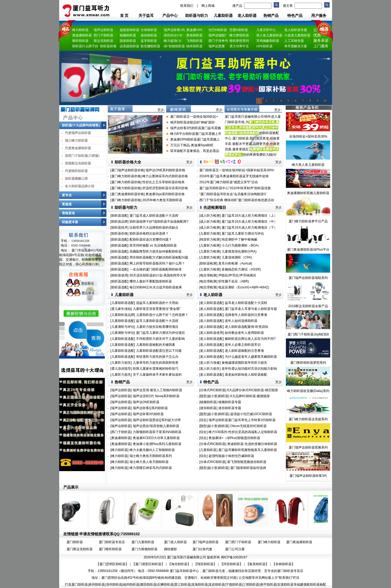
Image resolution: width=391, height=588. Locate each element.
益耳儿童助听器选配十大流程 (157, 321)
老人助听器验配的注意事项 (244, 351)
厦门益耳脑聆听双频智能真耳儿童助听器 (248, 450)
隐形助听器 (128, 41)
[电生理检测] (208, 275)
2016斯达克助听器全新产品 (308, 306)
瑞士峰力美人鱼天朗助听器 (149, 462)
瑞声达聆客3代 (174, 30)
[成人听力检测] (210, 216)
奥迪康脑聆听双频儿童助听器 (308, 193)
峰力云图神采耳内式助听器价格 (165, 176)
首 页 (124, 16)
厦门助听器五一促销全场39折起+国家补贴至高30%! (237, 170)
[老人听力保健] (210, 363)
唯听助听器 (80, 41)
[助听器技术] (120, 228)
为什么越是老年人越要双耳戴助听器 (251, 357)
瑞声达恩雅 (217, 46)
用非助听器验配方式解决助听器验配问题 (159, 257)
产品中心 (170, 16)
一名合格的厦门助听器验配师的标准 (156, 269)
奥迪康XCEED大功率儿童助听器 (156, 438)
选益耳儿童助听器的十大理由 (157, 303)
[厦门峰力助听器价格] (126, 176)
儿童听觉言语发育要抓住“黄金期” (157, 309)
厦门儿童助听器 (143, 542)
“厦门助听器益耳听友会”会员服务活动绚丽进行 (233, 194)
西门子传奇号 (218, 41)
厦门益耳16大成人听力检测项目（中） (249, 222)
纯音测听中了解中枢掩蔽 (239, 239)
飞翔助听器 (194, 41)
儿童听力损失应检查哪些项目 (157, 327)
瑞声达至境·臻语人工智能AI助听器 (158, 390)
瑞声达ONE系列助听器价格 (165, 170)
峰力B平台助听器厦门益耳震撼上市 (196, 134)
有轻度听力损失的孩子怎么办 (157, 357)
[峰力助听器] (120, 450)
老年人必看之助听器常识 (243, 345)
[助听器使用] (120, 275)
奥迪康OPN (194, 30)
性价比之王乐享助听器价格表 (163, 182)
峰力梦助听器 (239, 35)
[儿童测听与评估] (123, 327)
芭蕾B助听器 (239, 30)
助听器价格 (108, 46)
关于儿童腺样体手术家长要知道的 (157, 375)
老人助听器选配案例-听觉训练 (247, 327)
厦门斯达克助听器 (80, 549)
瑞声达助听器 (103, 30)
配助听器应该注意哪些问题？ (151, 239)
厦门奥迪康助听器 (299, 542)
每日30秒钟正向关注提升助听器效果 (156, 287)
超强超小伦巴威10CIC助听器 (251, 414)
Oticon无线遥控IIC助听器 (248, 426)
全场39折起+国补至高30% (308, 136)
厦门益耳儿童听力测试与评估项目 (160, 333)
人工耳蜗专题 (294, 41)
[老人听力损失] (210, 369)
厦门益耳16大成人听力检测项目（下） (249, 228)
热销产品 (271, 16)
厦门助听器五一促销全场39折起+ (194, 117)
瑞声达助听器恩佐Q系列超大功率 (157, 420)
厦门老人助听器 (175, 542)
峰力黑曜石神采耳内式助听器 (151, 468)
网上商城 (208, 6)
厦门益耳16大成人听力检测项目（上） (249, 216)
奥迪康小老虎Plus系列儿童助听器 (157, 444)
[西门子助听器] (121, 432)
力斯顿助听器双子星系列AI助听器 (157, 432)
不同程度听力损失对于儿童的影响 (160, 339)
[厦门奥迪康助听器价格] (127, 194)
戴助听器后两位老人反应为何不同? (250, 339)
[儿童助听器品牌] (123, 315)
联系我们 (187, 6)
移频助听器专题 (230, 402)
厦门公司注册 (235, 549)
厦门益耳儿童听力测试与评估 (243, 234)
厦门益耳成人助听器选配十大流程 (154, 216)
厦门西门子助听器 (238, 542)
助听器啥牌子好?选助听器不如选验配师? (159, 222)
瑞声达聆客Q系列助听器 (150, 408)
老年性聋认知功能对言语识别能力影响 (249, 369)
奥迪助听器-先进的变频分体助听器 (252, 444)
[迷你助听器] (208, 408)
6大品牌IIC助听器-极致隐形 (250, 396)
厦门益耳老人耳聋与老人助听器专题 (251, 309)
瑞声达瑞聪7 (217, 35)
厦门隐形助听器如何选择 (248, 468)
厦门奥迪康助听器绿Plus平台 (308, 250)
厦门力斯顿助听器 (144, 549)
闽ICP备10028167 (234, 557)
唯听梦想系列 (239, 41)
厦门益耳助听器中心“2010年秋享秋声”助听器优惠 (235, 188)
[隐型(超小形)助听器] (214, 396)
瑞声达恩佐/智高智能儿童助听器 (156, 426)
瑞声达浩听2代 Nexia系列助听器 (156, 396)
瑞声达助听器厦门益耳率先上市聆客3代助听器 (242, 420)
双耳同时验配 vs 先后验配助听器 (153, 245)
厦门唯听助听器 (110, 549)
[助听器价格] (120, 234)
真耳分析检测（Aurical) (235, 263)
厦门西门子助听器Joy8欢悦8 (308, 334)
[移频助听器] (208, 402)
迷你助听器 (149, 35)
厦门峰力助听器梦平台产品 (308, 221)
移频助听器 (128, 35)
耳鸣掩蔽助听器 (268, 41)
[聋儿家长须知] (121, 309)
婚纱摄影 (171, 549)
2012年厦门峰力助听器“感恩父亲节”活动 (228, 182)
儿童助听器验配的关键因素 (156, 345)
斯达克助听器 (103, 41)
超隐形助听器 (130, 30)
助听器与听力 (197, 16)
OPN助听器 (264, 46)
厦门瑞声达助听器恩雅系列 (308, 447)
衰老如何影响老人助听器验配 (246, 375)
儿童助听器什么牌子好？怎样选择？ (162, 315)
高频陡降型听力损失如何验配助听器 (156, 251)
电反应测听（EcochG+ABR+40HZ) (244, 287)
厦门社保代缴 (202, 549)
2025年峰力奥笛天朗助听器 (162, 200)
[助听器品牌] (120, 222)
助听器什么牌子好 (85, 46)
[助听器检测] (208, 263)
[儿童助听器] (208, 450)
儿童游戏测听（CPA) (237, 257)
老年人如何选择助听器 (241, 321)
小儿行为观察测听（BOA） (241, 245)
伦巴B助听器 (218, 30)
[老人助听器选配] (212, 303)
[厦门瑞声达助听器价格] (127, 170)
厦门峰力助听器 (269, 542)
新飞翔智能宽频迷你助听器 (247, 462)
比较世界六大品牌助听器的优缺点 (154, 228)
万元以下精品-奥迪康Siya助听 (192, 145)
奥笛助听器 (194, 35)
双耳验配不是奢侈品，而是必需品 (195, 151)
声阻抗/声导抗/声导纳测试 (237, 275)
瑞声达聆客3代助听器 (148, 414)
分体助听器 (149, 30)
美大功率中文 (239, 46)
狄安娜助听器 (150, 46)
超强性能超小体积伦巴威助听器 (231, 456)
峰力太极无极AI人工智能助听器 (152, 450)
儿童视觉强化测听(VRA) (239, 251)
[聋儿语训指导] (121, 369)
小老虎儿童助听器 (297, 35)
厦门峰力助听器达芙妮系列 (308, 419)
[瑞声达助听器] (121, 390)
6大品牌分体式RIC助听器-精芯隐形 (253, 390)
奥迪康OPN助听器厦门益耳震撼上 (195, 139)
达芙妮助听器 (130, 46)
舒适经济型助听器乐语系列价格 (165, 188)
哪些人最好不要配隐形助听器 (151, 281)
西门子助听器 (103, 35)
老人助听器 (247, 16)
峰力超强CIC (173, 41)
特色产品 (295, 16)
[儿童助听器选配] (123, 303)
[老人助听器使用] (212, 333)
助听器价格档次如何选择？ (149, 234)
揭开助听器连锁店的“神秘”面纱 (193, 122)
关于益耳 (146, 16)
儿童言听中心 (266, 30)
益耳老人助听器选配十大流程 (246, 303)
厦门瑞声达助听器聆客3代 (308, 476)
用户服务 (319, 16)
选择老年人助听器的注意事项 (246, 315)
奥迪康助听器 (82, 35)
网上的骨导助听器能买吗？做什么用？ (157, 263)
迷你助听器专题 (230, 408)
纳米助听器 (194, 46)
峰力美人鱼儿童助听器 (308, 165)
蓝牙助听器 (149, 41)
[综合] (204, 420)
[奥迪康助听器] (121, 438)
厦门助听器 (75, 542)
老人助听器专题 (296, 30)
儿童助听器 (223, 16)
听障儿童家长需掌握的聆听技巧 (156, 369)
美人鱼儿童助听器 (269, 35)
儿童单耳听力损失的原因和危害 (156, 363)
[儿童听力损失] (121, 363)
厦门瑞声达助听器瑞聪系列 (308, 278)
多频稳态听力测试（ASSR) (241, 269)
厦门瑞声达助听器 (206, 542)
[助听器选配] (120, 216)
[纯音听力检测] (210, 239)
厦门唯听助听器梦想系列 (308, 363)
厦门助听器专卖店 (112, 542)
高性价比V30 (173, 35)
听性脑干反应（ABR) (234, 281)
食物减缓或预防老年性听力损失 (244, 363)
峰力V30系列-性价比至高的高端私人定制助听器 (243, 432)
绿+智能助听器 (174, 46)
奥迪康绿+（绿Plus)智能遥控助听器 (234, 438)
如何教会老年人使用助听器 (244, 333)
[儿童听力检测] (210, 234)
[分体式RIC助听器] (213, 390)
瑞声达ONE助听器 (146, 402)
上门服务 (321, 46)
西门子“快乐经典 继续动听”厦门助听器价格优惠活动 (237, 200)
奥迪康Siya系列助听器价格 (165, 194)
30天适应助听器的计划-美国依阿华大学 (158, 275)
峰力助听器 (80, 30)
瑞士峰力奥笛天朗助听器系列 (151, 456)
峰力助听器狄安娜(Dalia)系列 (308, 391)
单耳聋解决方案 (296, 46)
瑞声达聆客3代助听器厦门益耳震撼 (196, 128)
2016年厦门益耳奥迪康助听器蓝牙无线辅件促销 (234, 176)
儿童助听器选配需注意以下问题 (159, 351)
